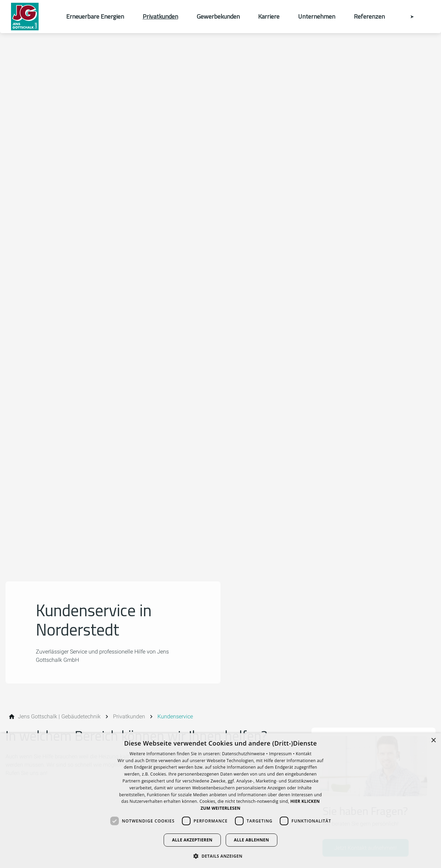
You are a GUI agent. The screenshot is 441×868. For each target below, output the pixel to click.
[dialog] (220, 801)
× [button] (433, 741)
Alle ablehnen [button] (252, 840)
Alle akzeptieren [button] (192, 840)
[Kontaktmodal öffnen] (407, 17)
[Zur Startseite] (33, 17)
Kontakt (304, 754)
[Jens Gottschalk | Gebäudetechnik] (59, 717)
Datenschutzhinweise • (245, 754)
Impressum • (283, 754)
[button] (220, 856)
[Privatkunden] (129, 717)
